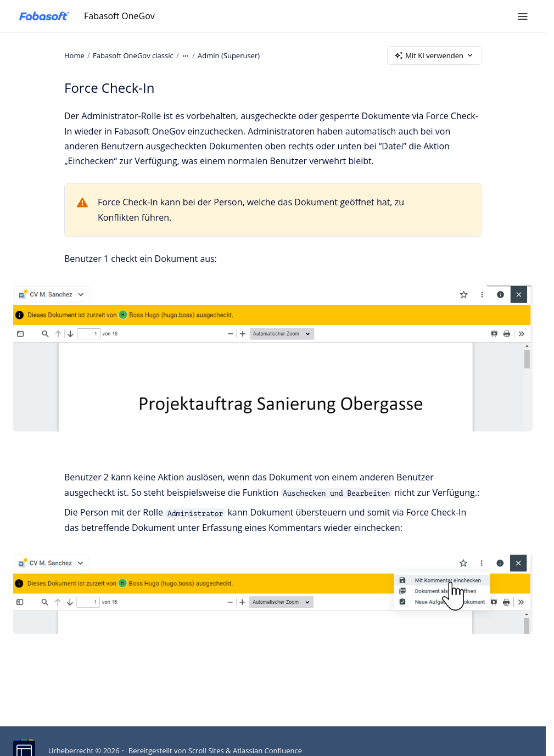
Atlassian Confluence (267, 751)
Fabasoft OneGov (119, 16)
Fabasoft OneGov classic (133, 55)
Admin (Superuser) (229, 55)
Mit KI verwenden (434, 55)
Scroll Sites (206, 751)
